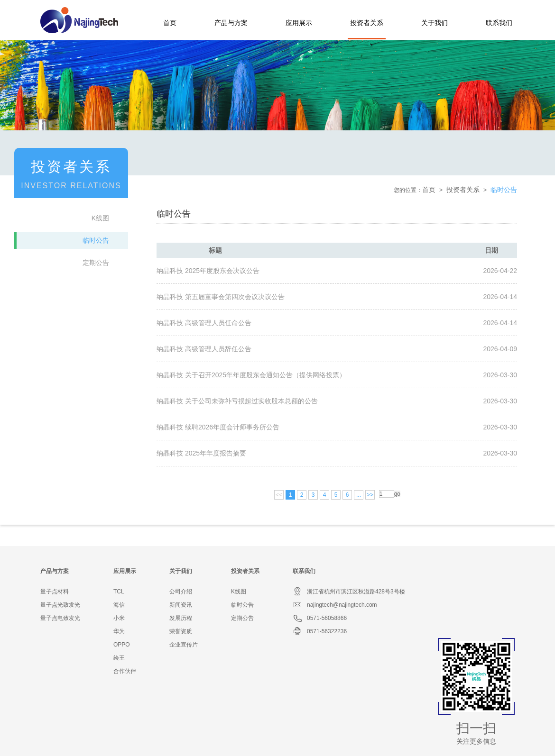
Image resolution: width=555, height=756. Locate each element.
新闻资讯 (181, 605)
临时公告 (96, 240)
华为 (119, 631)
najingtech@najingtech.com (335, 605)
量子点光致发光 (60, 605)
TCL (119, 592)
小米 (119, 618)
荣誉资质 (181, 631)
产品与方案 (231, 23)
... (359, 495)
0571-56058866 (320, 618)
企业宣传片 (184, 645)
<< (279, 495)
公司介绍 (181, 592)
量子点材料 (55, 592)
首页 (170, 23)
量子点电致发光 (60, 618)
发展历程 (181, 618)
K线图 (100, 218)
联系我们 (499, 23)
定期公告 (96, 263)
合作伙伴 (125, 671)
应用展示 (299, 23)
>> (370, 495)
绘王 (119, 658)
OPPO (122, 645)
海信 (119, 605)
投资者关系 (367, 23)
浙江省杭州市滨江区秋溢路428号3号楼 (349, 592)
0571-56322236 (320, 631)
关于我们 (435, 23)
